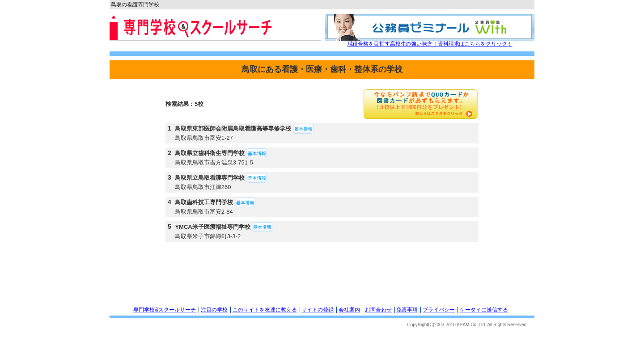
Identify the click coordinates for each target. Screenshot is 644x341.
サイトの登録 (318, 310)
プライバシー (439, 310)
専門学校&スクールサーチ (165, 310)
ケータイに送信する (484, 310)
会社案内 (349, 310)
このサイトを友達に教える (265, 310)
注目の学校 (214, 310)
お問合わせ (378, 310)
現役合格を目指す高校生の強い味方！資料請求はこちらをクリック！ (430, 44)
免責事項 (407, 310)
